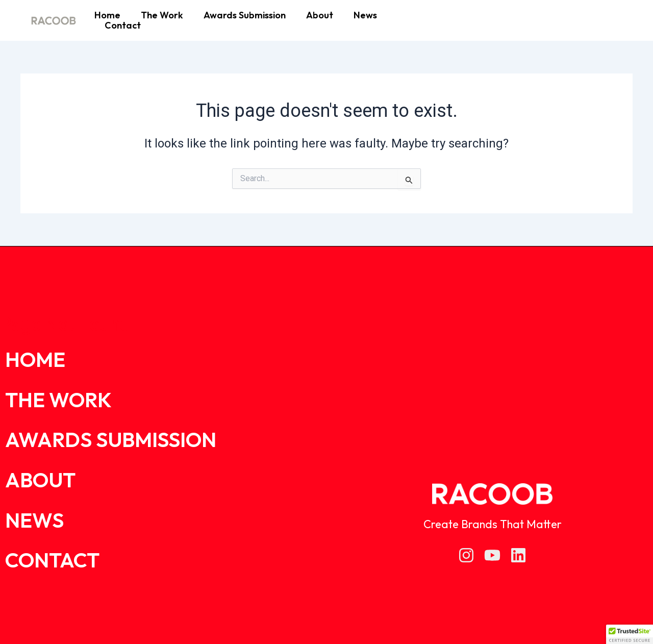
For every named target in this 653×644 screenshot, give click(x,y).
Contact (123, 26)
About (320, 15)
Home (107, 15)
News (365, 15)
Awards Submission (245, 15)
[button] (630, 634)
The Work (162, 15)
